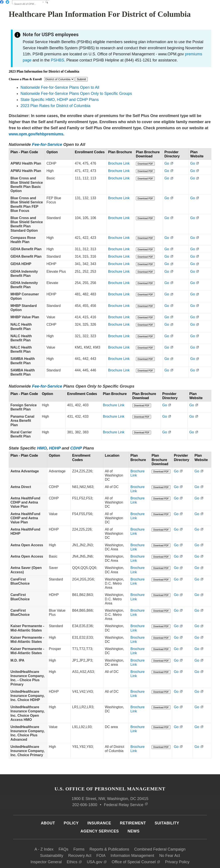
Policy (71, 805)
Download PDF (157, 168)
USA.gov (97, 844)
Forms (79, 831)
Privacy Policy (177, 844)
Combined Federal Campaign (160, 831)
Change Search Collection (43, 2)
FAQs (63, 831)
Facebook (2, 2)
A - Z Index (44, 831)
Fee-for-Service (47, 144)
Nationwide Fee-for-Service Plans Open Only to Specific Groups (76, 94)
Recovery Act (80, 837)
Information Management (132, 837)
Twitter (7, 2)
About (48, 805)
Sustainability (52, 837)
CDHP (76, 451)
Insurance (99, 805)
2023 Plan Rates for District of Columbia (55, 106)
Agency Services (100, 813)
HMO (42, 451)
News (134, 813)
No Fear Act (170, 837)
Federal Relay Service (126, 787)
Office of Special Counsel (136, 844)
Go (177, 168)
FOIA (101, 837)
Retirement (133, 805)
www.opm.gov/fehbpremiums (36, 134)
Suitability (167, 805)
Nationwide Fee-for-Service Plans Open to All (60, 87)
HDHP (55, 451)
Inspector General (46, 844)
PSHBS (57, 60)
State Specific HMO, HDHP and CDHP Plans (60, 100)
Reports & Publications (109, 831)
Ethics (74, 844)
